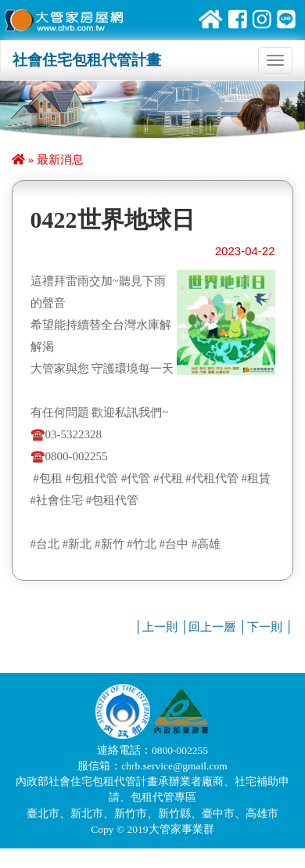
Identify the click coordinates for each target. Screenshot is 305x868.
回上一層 (212, 627)
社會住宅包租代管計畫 (87, 60)
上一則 (160, 627)
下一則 (265, 627)
